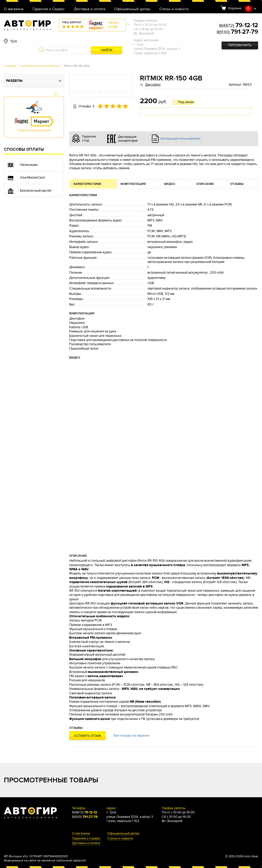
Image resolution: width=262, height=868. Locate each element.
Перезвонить (240, 45)
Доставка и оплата (90, 9)
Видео (170, 184)
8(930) (237, 32)
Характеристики (87, 184)
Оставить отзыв (87, 736)
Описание (205, 184)
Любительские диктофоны (40, 66)
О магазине (14, 9)
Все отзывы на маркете (132, 736)
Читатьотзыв (113, 24)
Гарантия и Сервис (49, 9)
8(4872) (239, 26)
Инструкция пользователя (180, 139)
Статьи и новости (174, 9)
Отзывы (237, 184)
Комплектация (133, 184)
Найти (107, 50)
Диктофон (153, 85)
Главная (10, 66)
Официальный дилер (132, 9)
